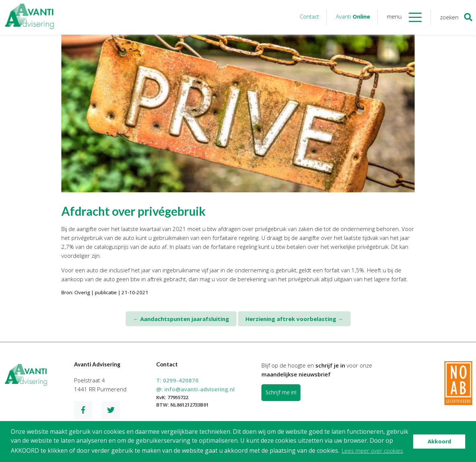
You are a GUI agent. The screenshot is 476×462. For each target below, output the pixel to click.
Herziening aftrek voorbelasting (294, 319)
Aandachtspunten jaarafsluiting (181, 319)
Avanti (353, 16)
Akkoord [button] (439, 441)
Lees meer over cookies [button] (372, 450)
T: (177, 380)
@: (195, 389)
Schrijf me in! (281, 392)
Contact (309, 16)
